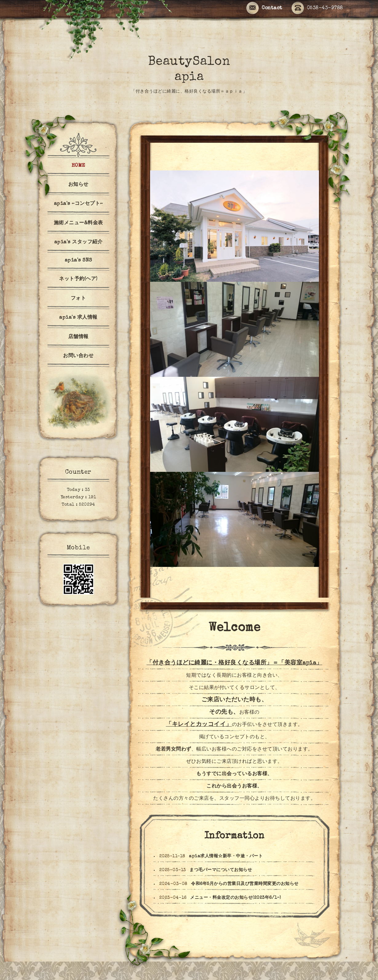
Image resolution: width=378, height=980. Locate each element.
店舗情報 (78, 337)
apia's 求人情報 (78, 318)
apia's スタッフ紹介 (78, 242)
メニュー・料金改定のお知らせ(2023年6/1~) (236, 898)
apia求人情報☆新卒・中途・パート (226, 856)
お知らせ (78, 185)
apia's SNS (78, 261)
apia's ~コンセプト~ (78, 204)
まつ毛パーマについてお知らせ (221, 870)
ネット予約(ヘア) (78, 279)
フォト (78, 299)
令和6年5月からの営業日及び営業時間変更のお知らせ (245, 884)
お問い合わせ (78, 356)
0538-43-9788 (317, 8)
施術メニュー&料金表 (78, 223)
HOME (78, 166)
